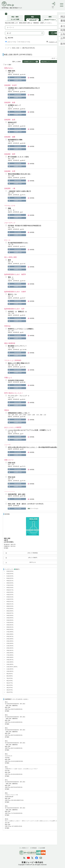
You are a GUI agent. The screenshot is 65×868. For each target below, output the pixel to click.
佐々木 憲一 (12, 210)
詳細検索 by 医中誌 (54, 43)
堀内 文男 (19, 415)
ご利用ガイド (25, 848)
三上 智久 (11, 279)
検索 (56, 34)
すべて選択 (7, 65)
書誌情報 (11, 39)
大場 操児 (11, 90)
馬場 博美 (11, 227)
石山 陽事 (11, 176)
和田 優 (10, 296)
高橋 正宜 (43, 415)
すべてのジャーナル (24, 43)
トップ (7, 49)
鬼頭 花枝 (11, 159)
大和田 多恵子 (27, 415)
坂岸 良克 (11, 465)
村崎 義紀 (11, 365)
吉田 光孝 (11, 313)
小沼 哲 (10, 107)
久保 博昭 (11, 348)
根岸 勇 (18, 365)
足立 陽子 (11, 331)
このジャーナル (11, 43)
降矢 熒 (11, 432)
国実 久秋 (36, 415)
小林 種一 (11, 245)
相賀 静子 (11, 193)
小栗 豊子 (11, 141)
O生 (15, 432)
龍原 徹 (10, 262)
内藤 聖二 (11, 73)
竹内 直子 (11, 124)
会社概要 (43, 848)
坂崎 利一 (11, 479)
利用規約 (34, 848)
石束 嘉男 (11, 415)
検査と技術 (16, 49)
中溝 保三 (11, 398)
